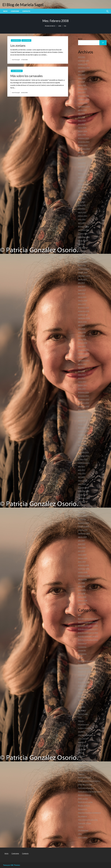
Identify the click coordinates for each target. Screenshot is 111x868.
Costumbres (82, 654)
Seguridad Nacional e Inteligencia (89, 813)
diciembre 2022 (83, 180)
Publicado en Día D (85, 777)
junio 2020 (82, 248)
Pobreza (81, 767)
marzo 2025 (82, 85)
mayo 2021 (82, 219)
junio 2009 (82, 544)
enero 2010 (82, 519)
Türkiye (81, 827)
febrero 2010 (83, 516)
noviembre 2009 (84, 526)
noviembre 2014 (84, 406)
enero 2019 (82, 304)
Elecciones (82, 689)
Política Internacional (85, 770)
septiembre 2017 (84, 360)
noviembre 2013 (84, 413)
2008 (60, 26)
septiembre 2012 (84, 435)
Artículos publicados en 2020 (88, 640)
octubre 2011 (83, 459)
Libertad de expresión (85, 735)
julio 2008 (81, 583)
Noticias (81, 753)
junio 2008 (82, 586)
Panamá (81, 760)
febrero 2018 (83, 343)
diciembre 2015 (83, 396)
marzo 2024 (82, 128)
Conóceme (15, 11)
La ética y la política (85, 728)
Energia (81, 693)
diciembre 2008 (83, 565)
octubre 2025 (83, 64)
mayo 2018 (82, 332)
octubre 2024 (83, 103)
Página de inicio (50, 26)
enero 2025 (82, 92)
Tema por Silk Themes (11, 865)
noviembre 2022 (84, 184)
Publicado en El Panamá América (89, 781)
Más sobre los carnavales (26, 76)
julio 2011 (81, 466)
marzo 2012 (82, 442)
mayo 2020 (82, 251)
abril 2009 (82, 551)
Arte (80, 615)
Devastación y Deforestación (88, 671)
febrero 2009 (83, 558)
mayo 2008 (82, 590)
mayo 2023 (82, 163)
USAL (80, 834)
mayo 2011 (82, 473)
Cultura (81, 657)
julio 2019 (81, 283)
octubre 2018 (83, 315)
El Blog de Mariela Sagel (23, 5)
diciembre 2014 (83, 403)
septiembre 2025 (84, 68)
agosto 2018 (82, 322)
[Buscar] (103, 43)
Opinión (81, 756)
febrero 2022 (83, 216)
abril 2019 (82, 293)
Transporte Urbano (85, 823)
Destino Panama (84, 668)
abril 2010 (82, 512)
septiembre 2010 (84, 498)
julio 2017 (81, 368)
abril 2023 (82, 166)
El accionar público (84, 682)
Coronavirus (82, 647)
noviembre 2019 (84, 269)
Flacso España (83, 714)
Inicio (5, 11)
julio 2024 (81, 113)
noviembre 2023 (84, 142)
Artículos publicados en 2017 (88, 629)
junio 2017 (82, 371)
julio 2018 (81, 325)
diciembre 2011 (83, 452)
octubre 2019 (83, 272)
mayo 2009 (82, 548)
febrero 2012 (83, 445)
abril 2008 (82, 593)
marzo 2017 (82, 382)
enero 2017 (82, 389)
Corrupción (82, 650)
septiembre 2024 (84, 106)
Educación (82, 679)
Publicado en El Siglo (85, 784)
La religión (82, 732)
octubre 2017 (83, 357)
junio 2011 (82, 470)
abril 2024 (82, 124)
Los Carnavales (17, 71)
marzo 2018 (82, 339)
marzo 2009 (82, 555)
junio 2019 (82, 286)
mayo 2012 (82, 438)
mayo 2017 (82, 375)
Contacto (26, 11)
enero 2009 (82, 562)
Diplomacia (82, 675)
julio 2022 (81, 198)
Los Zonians (26, 40)
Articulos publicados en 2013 (88, 619)
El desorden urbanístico (86, 686)
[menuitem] (5, 11)
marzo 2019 (82, 297)
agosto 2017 (82, 364)
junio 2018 (82, 329)
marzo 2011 (82, 480)
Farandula (81, 707)
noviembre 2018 (84, 311)
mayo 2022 (82, 205)
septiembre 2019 (84, 276)
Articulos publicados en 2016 (88, 626)
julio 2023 (81, 156)
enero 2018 (82, 346)
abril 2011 (82, 477)
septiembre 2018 (84, 318)
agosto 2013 (82, 420)
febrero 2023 (83, 173)
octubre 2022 (83, 188)
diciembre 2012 (83, 428)
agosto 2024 (82, 110)
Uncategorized (83, 830)
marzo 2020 (82, 258)
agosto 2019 (82, 279)
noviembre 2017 (84, 353)
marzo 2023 (82, 170)
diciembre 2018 (83, 307)
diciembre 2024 (83, 96)
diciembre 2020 (83, 226)
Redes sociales (83, 799)
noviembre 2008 (84, 569)
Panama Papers (83, 763)
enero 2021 (82, 223)
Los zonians (18, 46)
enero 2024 (82, 135)
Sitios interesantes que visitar (88, 820)
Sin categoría (82, 816)
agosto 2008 (82, 579)
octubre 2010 (83, 495)
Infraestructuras (84, 724)
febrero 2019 (83, 300)
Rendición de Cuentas (85, 802)
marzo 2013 (82, 424)
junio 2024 (82, 117)
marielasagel (16, 60)
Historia (81, 721)
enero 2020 (82, 265)
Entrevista (81, 696)
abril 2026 (82, 57)
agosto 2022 (82, 195)
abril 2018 (82, 336)
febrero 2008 (83, 600)
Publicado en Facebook (86, 788)
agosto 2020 (82, 240)
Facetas (81, 700)
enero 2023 (82, 177)
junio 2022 (82, 202)
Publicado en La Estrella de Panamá (90, 792)
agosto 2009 (82, 537)
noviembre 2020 (84, 230)
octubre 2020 (83, 233)
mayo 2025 (82, 78)
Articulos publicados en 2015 (88, 622)
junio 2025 (82, 75)
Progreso (81, 774)
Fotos (80, 717)
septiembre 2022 (84, 191)
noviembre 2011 (84, 456)
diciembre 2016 (83, 392)
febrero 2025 (83, 89)
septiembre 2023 (84, 149)
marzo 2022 (82, 212)
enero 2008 (82, 604)
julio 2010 (81, 502)
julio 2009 (81, 540)
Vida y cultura (83, 837)
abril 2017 (82, 378)
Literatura (81, 742)
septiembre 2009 (84, 533)
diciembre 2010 (83, 488)
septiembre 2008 (84, 576)
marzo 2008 (82, 597)
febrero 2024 (83, 131)
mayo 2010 (82, 509)
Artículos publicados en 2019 (88, 636)
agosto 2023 (82, 152)
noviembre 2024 (84, 99)
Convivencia (16, 40)
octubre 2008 (83, 572)
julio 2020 (81, 244)
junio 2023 (82, 159)
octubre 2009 (83, 530)
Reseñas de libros (84, 806)
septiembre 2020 (84, 237)
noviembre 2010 (84, 491)
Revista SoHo (83, 809)
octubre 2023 (83, 145)
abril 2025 (82, 82)
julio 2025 (81, 71)
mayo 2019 (82, 290)
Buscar (80, 39)
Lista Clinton (82, 739)
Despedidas (82, 664)
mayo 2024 (82, 121)
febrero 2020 (83, 262)
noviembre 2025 (84, 61)
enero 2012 (82, 449)
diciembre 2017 (83, 350)
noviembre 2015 (84, 399)
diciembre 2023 (83, 138)
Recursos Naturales (85, 795)
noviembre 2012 (84, 431)
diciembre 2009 (83, 523)
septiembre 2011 (84, 463)
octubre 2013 (83, 417)
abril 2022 (82, 209)
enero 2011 (82, 484)
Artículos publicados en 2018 (88, 633)
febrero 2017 (83, 385)
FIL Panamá (82, 710)
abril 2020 (82, 255)
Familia (80, 703)
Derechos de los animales (87, 661)
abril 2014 (82, 410)
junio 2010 (82, 505)
